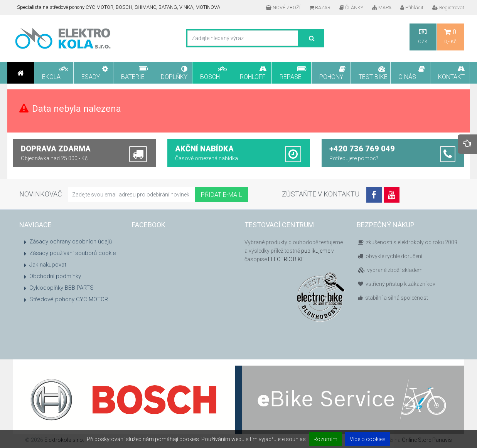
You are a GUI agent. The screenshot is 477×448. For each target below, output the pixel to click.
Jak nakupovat (48, 265)
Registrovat (448, 8)
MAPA (382, 8)
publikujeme (316, 251)
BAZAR (320, 8)
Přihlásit (412, 8)
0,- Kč (450, 36)
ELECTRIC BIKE (286, 259)
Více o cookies (368, 439)
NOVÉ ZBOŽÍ (283, 8)
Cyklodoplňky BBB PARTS (62, 288)
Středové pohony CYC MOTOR (69, 299)
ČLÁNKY (351, 8)
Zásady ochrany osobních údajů (71, 242)
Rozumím (325, 439)
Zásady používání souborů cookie (73, 253)
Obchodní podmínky (55, 276)
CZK (423, 36)
